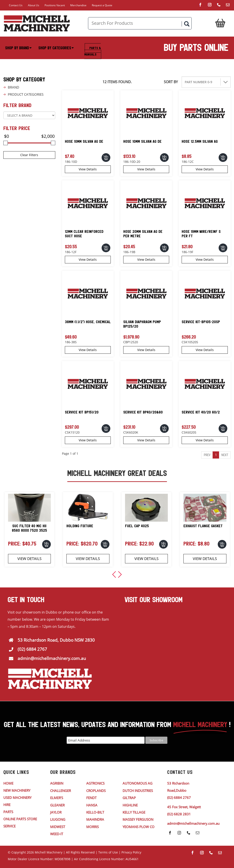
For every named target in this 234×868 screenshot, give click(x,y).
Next (225, 455)
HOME (8, 783)
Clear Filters (29, 155)
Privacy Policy (131, 852)
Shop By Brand (18, 48)
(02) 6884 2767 (32, 649)
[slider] (6, 143)
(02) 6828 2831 (179, 814)
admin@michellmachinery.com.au (52, 658)
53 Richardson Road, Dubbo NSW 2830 (56, 640)
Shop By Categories (56, 48)
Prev (207, 455)
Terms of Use (108, 852)
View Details (88, 169)
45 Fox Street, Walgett (184, 807)
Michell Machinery (49, 852)
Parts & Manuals (92, 51)
